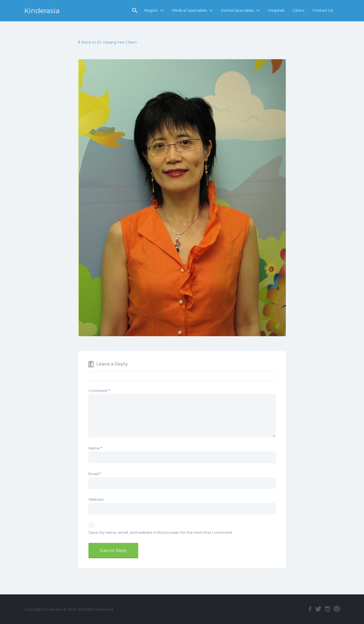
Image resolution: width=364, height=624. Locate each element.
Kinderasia (42, 11)
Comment (99, 391)
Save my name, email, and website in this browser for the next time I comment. (161, 532)
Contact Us (322, 10)
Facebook (310, 609)
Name (95, 448)
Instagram (328, 609)
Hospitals (276, 10)
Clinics (298, 10)
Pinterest (337, 609)
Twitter (318, 609)
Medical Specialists (189, 10)
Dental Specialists (237, 10)
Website (96, 499)
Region (151, 10)
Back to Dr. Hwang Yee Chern (109, 42)
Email (95, 474)
